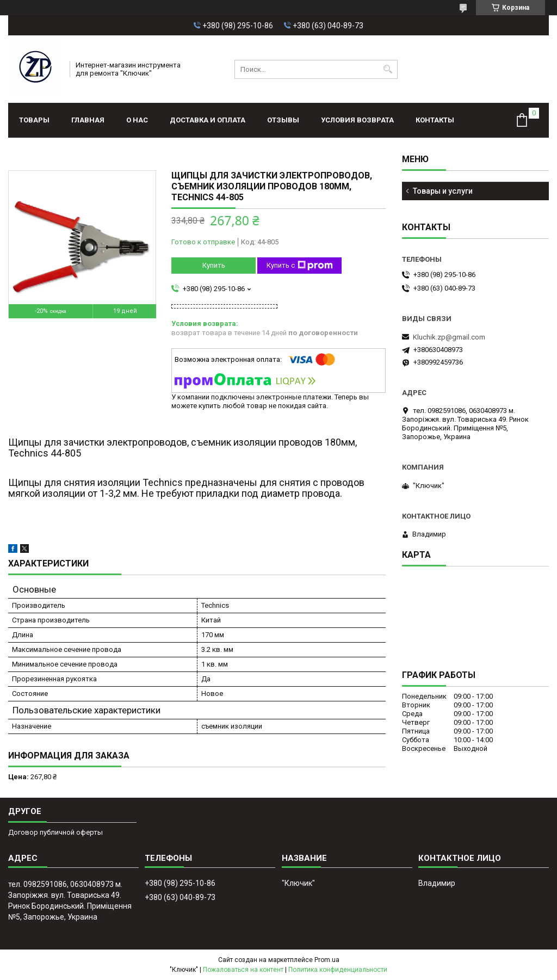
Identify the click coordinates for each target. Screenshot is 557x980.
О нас (137, 120)
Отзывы (283, 120)
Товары (34, 120)
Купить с (300, 266)
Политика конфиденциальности (338, 970)
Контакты (435, 120)
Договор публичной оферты (55, 832)
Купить (214, 265)
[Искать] (388, 69)
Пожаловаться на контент (243, 970)
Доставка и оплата (208, 120)
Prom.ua (327, 960)
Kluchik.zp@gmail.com (449, 337)
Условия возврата (357, 120)
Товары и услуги (443, 191)
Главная (88, 120)
